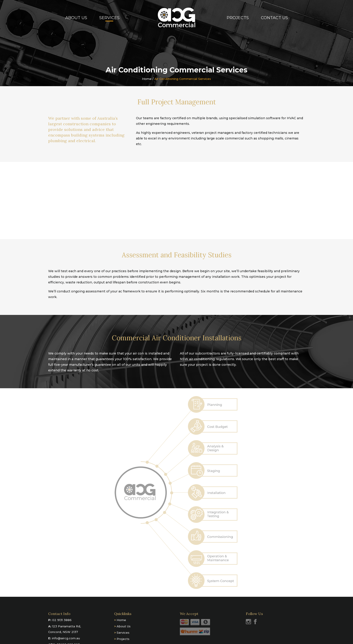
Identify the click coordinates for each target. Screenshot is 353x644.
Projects (238, 18)
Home (147, 79)
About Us (76, 18)
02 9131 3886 (62, 620)
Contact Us (274, 18)
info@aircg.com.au (66, 638)
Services (109, 18)
